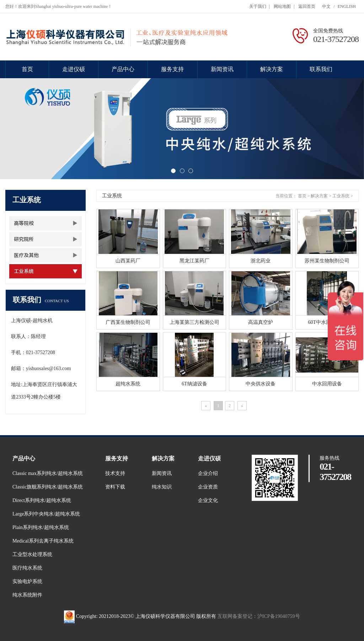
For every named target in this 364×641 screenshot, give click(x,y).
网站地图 (282, 6)
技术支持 (115, 473)
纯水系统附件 (27, 595)
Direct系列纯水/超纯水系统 (42, 500)
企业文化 (208, 500)
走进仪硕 (74, 69)
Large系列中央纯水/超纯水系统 (46, 514)
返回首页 (307, 6)
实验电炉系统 (27, 581)
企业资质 (208, 487)
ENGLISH (347, 6)
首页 (27, 69)
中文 (326, 6)
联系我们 (321, 69)
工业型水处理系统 (32, 554)
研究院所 (24, 239)
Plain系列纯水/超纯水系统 (41, 527)
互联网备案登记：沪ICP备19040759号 (259, 616)
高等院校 (24, 223)
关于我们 (258, 6)
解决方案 (272, 69)
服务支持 (172, 69)
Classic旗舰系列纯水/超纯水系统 (48, 487)
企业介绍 (208, 473)
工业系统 (24, 271)
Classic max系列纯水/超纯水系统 (48, 473)
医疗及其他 (26, 255)
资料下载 (115, 487)
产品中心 (123, 69)
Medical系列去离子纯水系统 (43, 541)
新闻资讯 (222, 69)
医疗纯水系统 (27, 568)
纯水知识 (162, 487)
